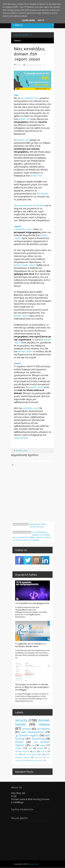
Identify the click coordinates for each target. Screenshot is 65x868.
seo (17, 754)
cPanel (18, 748)
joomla (27, 729)
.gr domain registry (27, 735)
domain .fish (24, 119)
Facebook (19, 560)
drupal (19, 742)
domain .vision (36, 387)
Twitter (28, 560)
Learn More (28, 20)
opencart (38, 757)
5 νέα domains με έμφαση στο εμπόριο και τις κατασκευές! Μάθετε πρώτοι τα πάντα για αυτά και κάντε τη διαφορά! (32, 536)
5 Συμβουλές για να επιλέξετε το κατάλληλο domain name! (30, 645)
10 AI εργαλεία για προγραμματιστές (32, 603)
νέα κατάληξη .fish (29, 98)
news (43, 745)
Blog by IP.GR (33, 864)
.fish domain (43, 194)
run (30, 748)
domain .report (22, 316)
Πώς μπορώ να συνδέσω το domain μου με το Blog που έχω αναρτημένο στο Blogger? (32, 687)
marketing (38, 739)
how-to (44, 751)
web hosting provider (32, 754)
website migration (36, 760)
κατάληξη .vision (31, 408)
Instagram (37, 560)
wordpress (43, 729)
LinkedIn (45, 560)
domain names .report (25, 265)
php (35, 751)
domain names (22, 451)
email (40, 748)
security (21, 720)
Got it (41, 20)
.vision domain (21, 438)
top (33, 745)
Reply (19, 65)
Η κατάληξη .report (23, 229)
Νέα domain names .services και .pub (38, 525)
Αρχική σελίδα (21, 35)
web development (32, 732)
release (44, 724)
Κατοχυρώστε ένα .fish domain (29, 205)
